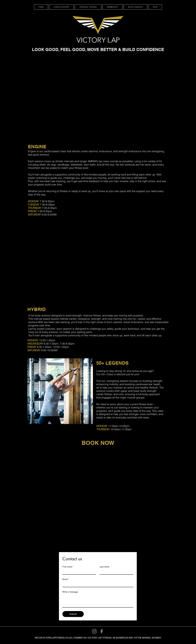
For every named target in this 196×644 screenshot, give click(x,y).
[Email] (97, 584)
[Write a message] (98, 601)
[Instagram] (94, 631)
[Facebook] (102, 631)
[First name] (78, 572)
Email (66, 579)
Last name (104, 567)
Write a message (70, 592)
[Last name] (116, 572)
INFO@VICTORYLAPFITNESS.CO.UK (53, 638)
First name (68, 567)
